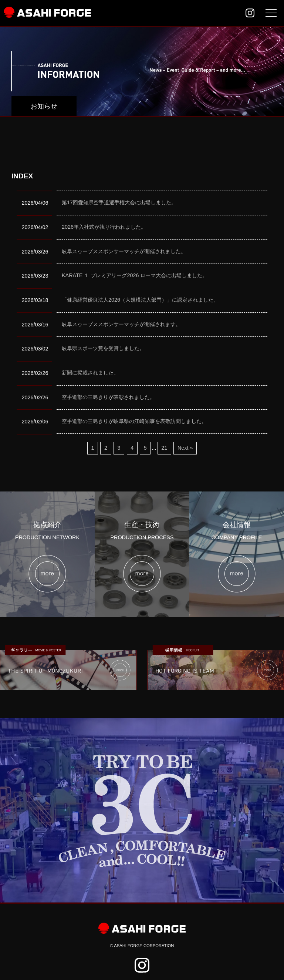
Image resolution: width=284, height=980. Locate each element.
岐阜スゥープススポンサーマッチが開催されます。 (121, 324)
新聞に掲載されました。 (90, 373)
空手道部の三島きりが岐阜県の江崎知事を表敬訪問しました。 (134, 421)
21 (164, 448)
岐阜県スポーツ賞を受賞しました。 (103, 348)
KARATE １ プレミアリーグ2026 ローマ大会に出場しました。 (135, 275)
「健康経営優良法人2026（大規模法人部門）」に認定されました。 (140, 300)
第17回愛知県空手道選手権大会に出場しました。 (119, 202)
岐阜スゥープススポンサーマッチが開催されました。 (124, 251)
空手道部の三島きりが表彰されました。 (108, 397)
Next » (185, 448)
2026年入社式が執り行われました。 (104, 227)
